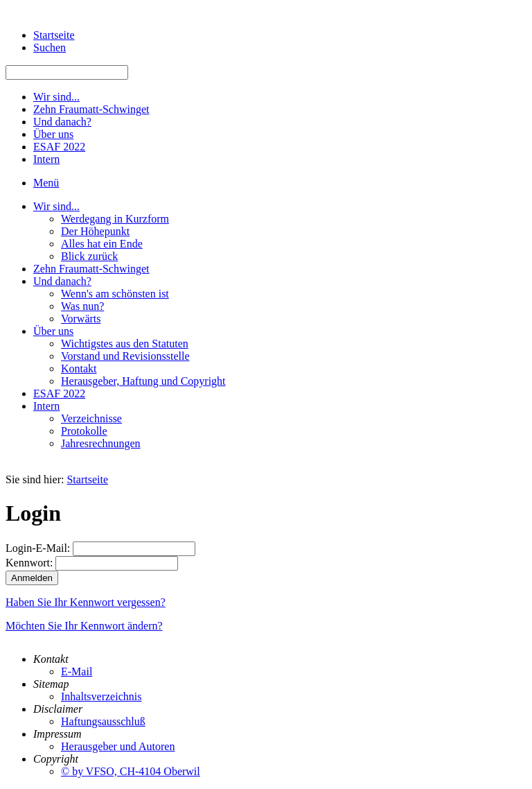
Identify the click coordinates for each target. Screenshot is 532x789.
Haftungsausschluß (103, 721)
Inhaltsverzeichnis (101, 696)
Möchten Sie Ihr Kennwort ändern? (84, 626)
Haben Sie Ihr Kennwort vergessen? (86, 602)
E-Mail (77, 671)
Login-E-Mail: (38, 548)
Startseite (87, 479)
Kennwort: (29, 563)
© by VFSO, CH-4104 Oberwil (131, 771)
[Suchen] (67, 72)
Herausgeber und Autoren (118, 746)
